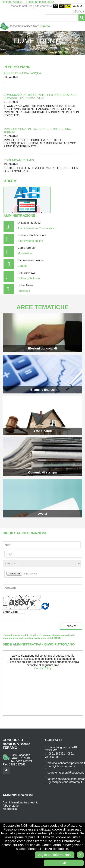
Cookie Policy (43, 668)
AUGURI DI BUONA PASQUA (22, 73)
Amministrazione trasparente (21, 802)
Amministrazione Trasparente (36, 228)
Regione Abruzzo (12, 2)
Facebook (24, 291)
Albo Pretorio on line (30, 241)
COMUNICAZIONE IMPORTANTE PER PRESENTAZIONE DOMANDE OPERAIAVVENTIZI (40, 96)
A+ (82, 6)
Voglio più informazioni (55, 855)
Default (79, 12)
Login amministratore (40, 2)
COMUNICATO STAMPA (19, 160)
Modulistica (25, 253)
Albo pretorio (11, 806)
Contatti (22, 266)
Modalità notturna (21, 6)
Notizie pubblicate (29, 278)
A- (75, 6)
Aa (55, 6)
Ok (64, 863)
